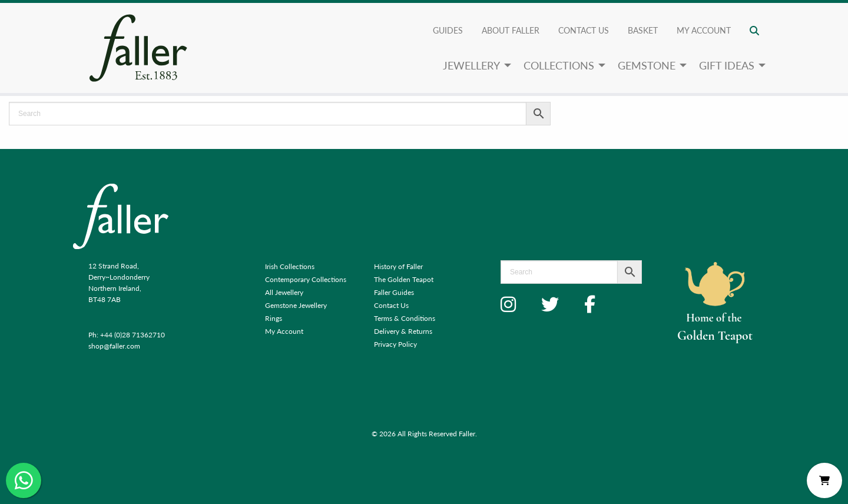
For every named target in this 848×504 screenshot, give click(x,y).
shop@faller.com (114, 346)
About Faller (511, 30)
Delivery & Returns (403, 331)
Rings (274, 318)
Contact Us (584, 30)
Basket (643, 30)
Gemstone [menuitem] (647, 65)
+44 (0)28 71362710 (132, 335)
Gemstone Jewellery (296, 305)
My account (704, 30)
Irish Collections (290, 266)
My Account (284, 331)
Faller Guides (394, 292)
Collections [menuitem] (559, 65)
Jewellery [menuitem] (471, 65)
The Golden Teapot (404, 279)
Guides (448, 30)
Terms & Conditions (405, 318)
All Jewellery (284, 292)
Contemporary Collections (306, 279)
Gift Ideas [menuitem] (727, 65)
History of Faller (398, 266)
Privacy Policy (395, 344)
